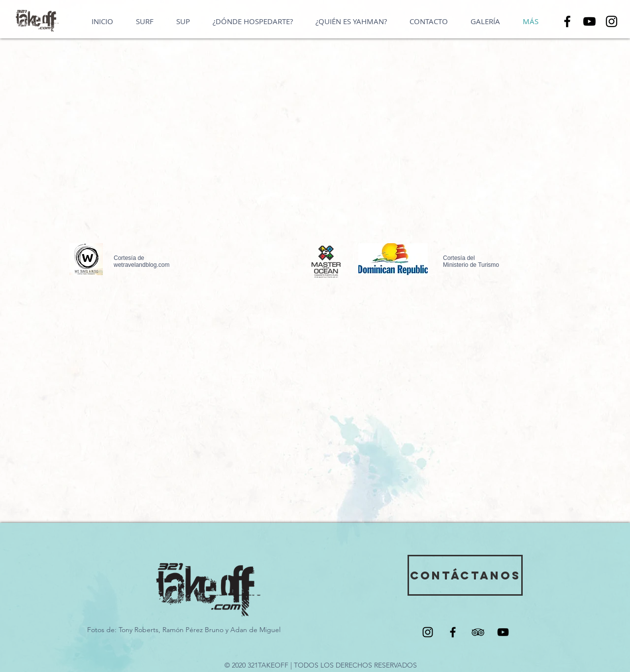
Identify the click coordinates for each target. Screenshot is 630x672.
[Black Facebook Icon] (453, 632)
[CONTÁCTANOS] (465, 575)
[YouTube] (589, 21)
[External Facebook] (431, 154)
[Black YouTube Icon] (503, 632)
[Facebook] (567, 21)
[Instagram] (612, 21)
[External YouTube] (185, 154)
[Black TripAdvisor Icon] (478, 632)
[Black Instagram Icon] (428, 632)
